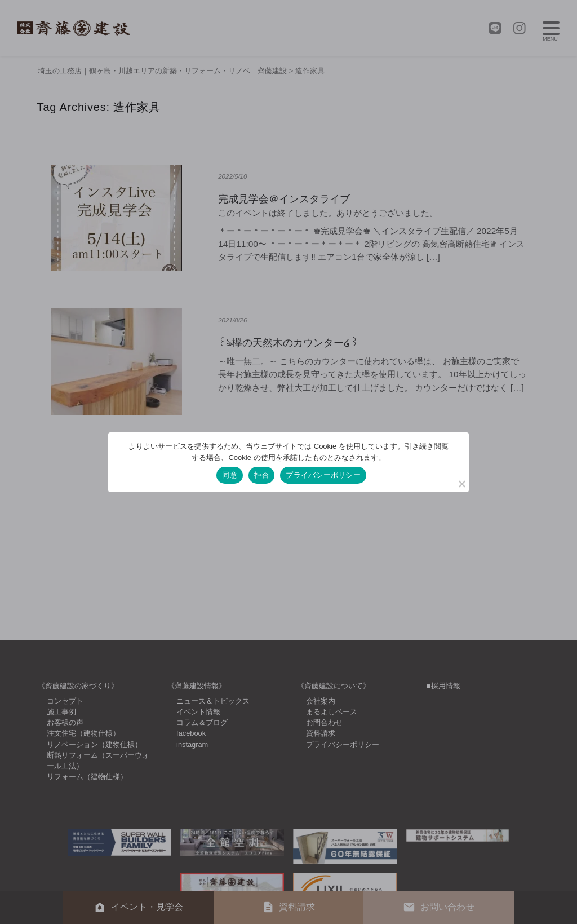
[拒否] (461, 484)
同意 (230, 475)
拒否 (262, 475)
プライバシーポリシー (323, 475)
